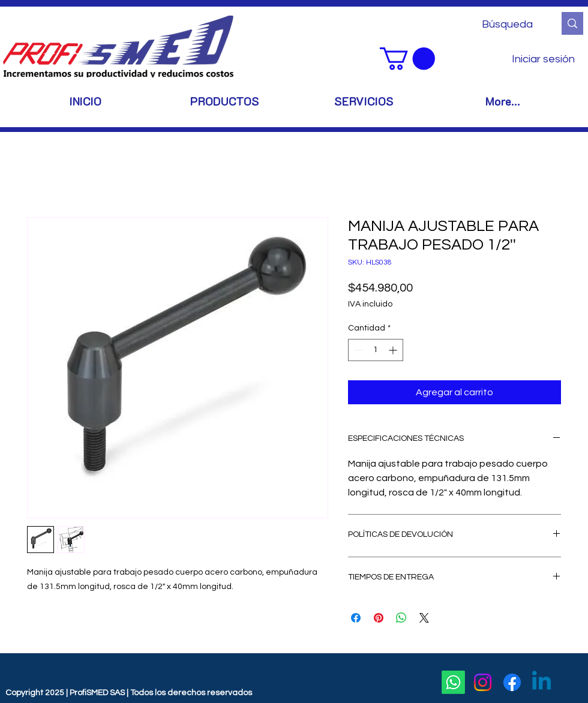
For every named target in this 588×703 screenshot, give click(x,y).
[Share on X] (424, 618)
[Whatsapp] (453, 682)
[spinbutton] (376, 350)
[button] (407, 59)
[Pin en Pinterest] (379, 618)
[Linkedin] (541, 682)
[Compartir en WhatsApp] (401, 618)
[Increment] (394, 350)
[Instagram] (483, 682)
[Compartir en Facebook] (356, 618)
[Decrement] (357, 350)
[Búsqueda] (509, 24)
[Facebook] (512, 682)
